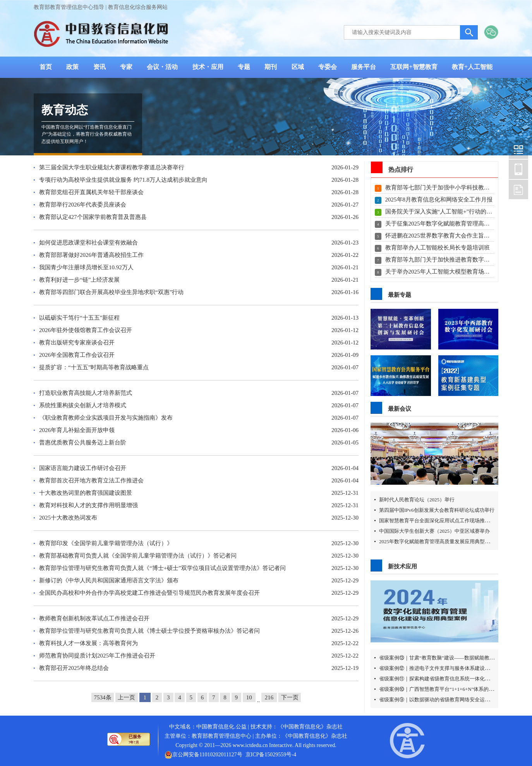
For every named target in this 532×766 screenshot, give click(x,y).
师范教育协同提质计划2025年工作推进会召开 (97, 656)
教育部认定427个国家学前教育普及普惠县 (93, 217)
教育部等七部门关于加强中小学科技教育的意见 (446, 188)
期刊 (271, 67)
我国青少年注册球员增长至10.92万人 (86, 267)
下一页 (290, 697)
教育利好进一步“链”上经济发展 (79, 280)
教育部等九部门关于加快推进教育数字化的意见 (446, 260)
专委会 (328, 67)
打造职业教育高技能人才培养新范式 (86, 393)
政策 (72, 67)
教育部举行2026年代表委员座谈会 (83, 205)
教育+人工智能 (472, 67)
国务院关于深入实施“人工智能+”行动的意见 (442, 212)
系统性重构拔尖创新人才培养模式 (83, 405)
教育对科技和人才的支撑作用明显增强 (88, 505)
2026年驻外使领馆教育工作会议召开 (86, 330)
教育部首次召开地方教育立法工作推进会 (91, 480)
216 (269, 697)
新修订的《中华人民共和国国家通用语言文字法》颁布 (109, 580)
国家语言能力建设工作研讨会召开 (83, 468)
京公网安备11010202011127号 (207, 755)
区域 (298, 67)
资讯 (100, 67)
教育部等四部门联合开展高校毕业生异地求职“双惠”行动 (111, 292)
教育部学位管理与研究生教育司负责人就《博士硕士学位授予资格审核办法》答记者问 (149, 631)
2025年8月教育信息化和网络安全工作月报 (439, 200)
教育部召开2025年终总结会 (74, 668)
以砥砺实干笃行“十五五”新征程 (79, 318)
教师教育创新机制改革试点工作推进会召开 (94, 618)
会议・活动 (162, 67)
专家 (126, 67)
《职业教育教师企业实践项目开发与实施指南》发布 (106, 418)
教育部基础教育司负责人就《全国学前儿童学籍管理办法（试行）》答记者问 (138, 556)
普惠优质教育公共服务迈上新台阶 (83, 442)
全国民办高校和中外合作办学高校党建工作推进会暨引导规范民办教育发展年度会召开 (149, 593)
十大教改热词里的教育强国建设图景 (86, 493)
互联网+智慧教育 (414, 67)
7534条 (103, 697)
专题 (244, 67)
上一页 (126, 697)
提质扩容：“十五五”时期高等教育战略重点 (94, 367)
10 (249, 697)
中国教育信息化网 (518, 149)
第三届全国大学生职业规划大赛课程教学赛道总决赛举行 (112, 167)
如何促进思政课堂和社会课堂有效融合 (88, 243)
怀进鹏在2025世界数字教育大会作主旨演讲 (440, 236)
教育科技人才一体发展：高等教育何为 (88, 643)
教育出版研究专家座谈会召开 (77, 343)
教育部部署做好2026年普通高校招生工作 (91, 255)
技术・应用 (208, 67)
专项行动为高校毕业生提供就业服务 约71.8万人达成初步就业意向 (123, 180)
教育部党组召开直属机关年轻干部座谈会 (91, 192)
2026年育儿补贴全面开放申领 (77, 430)
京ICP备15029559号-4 (271, 755)
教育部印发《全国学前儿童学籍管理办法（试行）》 (106, 543)
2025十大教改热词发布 (68, 518)
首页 (46, 67)
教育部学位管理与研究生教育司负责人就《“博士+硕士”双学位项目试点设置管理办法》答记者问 (162, 568)
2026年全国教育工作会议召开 (77, 355)
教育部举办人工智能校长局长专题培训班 (438, 248)
